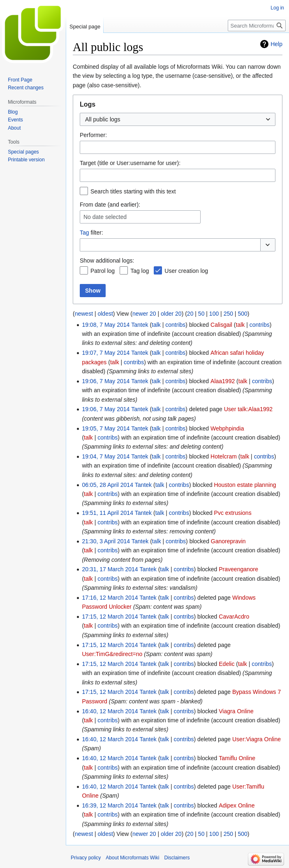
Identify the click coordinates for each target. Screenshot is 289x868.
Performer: (93, 135)
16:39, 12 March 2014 (110, 805)
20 (190, 314)
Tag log (140, 271)
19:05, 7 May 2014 (106, 428)
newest (84, 314)
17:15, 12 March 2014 (110, 617)
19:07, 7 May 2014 (106, 353)
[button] (268, 245)
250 (228, 314)
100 (214, 314)
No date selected (105, 217)
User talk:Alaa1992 (248, 409)
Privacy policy (86, 858)
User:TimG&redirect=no (112, 654)
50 (201, 314)
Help (276, 44)
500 (242, 314)
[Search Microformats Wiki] (257, 26)
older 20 (171, 314)
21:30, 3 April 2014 (106, 541)
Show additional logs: (107, 261)
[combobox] (178, 119)
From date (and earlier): (110, 205)
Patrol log (103, 271)
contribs (175, 325)
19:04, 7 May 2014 (106, 456)
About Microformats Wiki (132, 858)
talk (156, 325)
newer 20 (144, 314)
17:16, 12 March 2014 (110, 598)
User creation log (186, 271)
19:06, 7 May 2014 (106, 381)
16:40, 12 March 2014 (110, 711)
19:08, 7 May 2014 (106, 325)
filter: (91, 233)
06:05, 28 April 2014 (108, 485)
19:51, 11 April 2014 (108, 513)
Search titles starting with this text (133, 191)
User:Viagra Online (257, 739)
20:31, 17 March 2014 (110, 569)
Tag (84, 233)
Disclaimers (177, 858)
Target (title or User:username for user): (130, 163)
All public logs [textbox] (103, 119)
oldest (105, 314)
